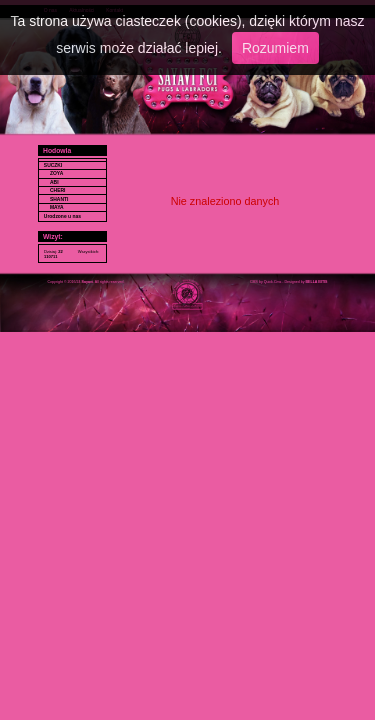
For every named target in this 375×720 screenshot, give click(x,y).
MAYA (57, 207)
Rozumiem (275, 48)
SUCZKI (53, 165)
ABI (54, 182)
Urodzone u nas (62, 216)
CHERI (57, 190)
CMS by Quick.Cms (265, 282)
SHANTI (59, 199)
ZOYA (56, 173)
